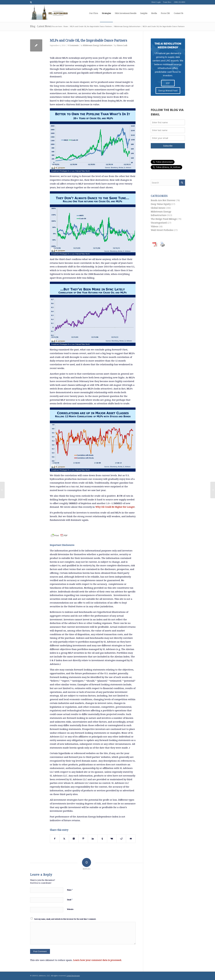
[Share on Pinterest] (83, 839)
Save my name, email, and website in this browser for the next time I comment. (65, 919)
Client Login (156, 2)
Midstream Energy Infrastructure (97, 45)
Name (70, 890)
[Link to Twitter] (31, 2)
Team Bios (167, 2)
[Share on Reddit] (121, 839)
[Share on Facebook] (55, 839)
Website (70, 909)
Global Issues (158, 208)
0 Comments (73, 45)
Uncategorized (159, 223)
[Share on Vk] (112, 839)
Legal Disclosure (73, 976)
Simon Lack (122, 45)
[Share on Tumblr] (102, 839)
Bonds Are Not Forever (163, 200)
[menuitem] (94, 13)
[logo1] (49, 13)
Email (70, 900)
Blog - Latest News (41, 26)
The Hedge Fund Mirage (164, 219)
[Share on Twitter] (64, 839)
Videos (154, 227)
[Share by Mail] (131, 839)
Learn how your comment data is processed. (97, 960)
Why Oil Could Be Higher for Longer (115, 507)
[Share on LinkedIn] (93, 839)
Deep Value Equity (161, 204)
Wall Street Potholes (162, 230)
